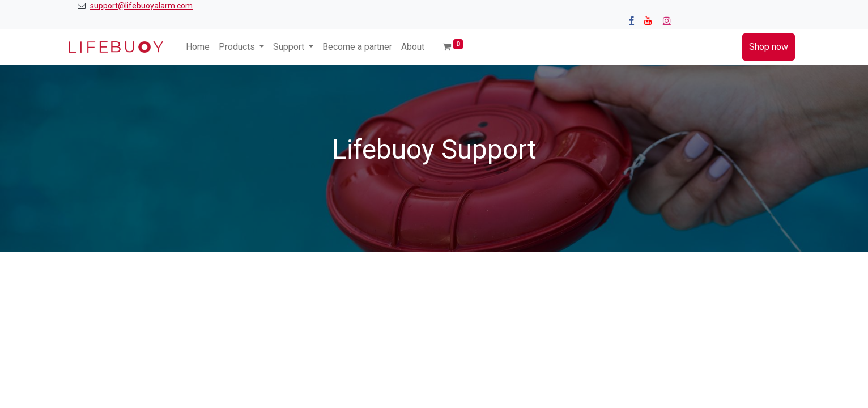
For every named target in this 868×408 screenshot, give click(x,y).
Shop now (769, 47)
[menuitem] (198, 47)
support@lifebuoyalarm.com (141, 6)
